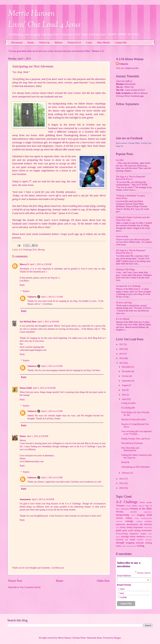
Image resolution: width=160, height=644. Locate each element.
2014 (122, 358)
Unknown (32, 297)
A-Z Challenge (127, 502)
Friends (129, 506)
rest (127, 540)
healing (138, 530)
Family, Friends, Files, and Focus (136, 439)
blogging (141, 515)
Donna (23, 436)
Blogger (117, 638)
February (126, 473)
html (122, 589)
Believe (59, 43)
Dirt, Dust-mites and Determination (130, 449)
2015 (122, 354)
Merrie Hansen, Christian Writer (128, 143)
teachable (140, 543)
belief (133, 515)
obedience (141, 537)
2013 (122, 363)
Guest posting (122, 236)
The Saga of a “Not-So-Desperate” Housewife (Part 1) (131, 178)
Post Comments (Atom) (30, 587)
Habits (135, 506)
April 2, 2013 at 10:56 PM (43, 499)
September (127, 381)
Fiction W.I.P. (74, 43)
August (125, 385)
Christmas (120, 506)
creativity (148, 521)
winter (124, 546)
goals (119, 530)
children (129, 518)
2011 (122, 483)
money (133, 537)
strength (120, 543)
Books (31, 43)
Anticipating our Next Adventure (135, 467)
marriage (125, 537)
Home (59, 581)
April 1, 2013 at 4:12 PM (52, 366)
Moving (41, 250)
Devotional (17, 43)
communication (146, 518)
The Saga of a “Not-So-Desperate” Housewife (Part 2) (131, 252)
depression (121, 524)
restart (132, 540)
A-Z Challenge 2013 (28, 250)
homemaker (147, 530)
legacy (118, 537)
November (127, 371)
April (124, 399)
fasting (130, 527)
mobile (124, 597)
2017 (122, 344)
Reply (22, 285)
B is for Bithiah (123, 319)
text (122, 593)
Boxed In (125, 462)
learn (150, 534)
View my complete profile (127, 68)
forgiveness (138, 527)
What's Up (44, 43)
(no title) (120, 160)
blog (53, 278)
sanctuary (149, 540)
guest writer (128, 530)
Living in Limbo (128, 403)
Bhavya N (24, 264)
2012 (122, 479)
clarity (137, 518)
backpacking (122, 515)
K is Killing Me (128, 408)
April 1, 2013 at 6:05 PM (37, 436)
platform (149, 537)
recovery (120, 540)
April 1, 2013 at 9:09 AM (48, 322)
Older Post (103, 581)
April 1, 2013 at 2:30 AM (41, 264)
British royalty (146, 502)
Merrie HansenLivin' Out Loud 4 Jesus (44, 19)
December (127, 367)
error (118, 527)
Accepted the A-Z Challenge (128, 286)
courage (129, 521)
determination (132, 524)
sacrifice (140, 540)
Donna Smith (26, 388)
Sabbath (141, 506)
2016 (122, 349)
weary (119, 546)
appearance (148, 512)
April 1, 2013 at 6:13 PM (52, 478)
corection (119, 521)
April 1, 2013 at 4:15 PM (52, 411)
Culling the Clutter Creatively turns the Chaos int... (136, 456)
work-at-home (131, 546)
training (149, 543)
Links (89, 43)
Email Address (133, 576)
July (124, 390)
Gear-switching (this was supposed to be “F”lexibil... (136, 433)
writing (140, 546)
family (123, 527)
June (124, 395)
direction (148, 524)
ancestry (134, 512)
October (126, 376)
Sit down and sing (124, 303)
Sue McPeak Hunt (28, 322)
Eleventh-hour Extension (132, 443)
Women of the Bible (141, 509)
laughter (144, 534)
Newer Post (15, 581)
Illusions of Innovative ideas (134, 419)
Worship (120, 512)
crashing (139, 521)
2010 (122, 488)
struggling (130, 543)
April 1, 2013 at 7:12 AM (52, 297)
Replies (26, 291)
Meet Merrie (103, 43)
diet (141, 524)
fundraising (148, 527)
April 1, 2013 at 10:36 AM (44, 388)
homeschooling (122, 534)
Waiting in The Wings (125, 269)
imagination (134, 534)
